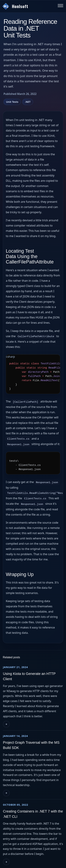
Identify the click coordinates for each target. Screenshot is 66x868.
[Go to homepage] (28, 6)
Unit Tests (12, 102)
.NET (28, 102)
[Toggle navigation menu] (60, 6)
